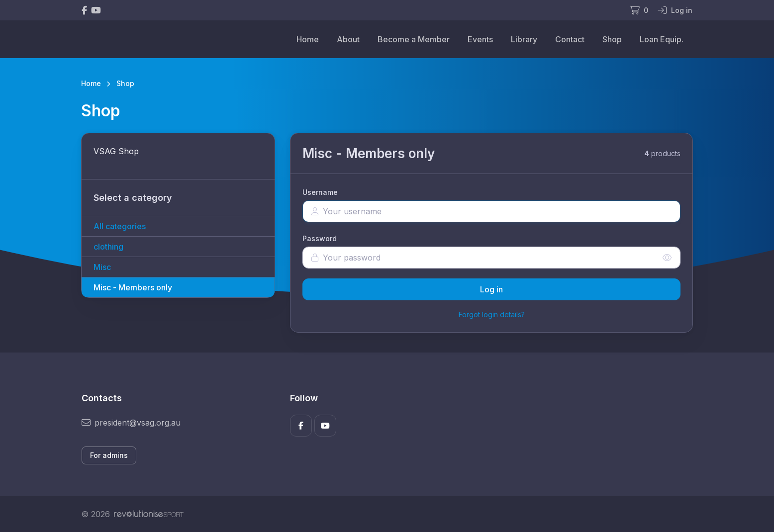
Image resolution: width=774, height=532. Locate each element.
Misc (102, 267)
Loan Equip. (662, 39)
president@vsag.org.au (131, 423)
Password (320, 238)
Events (480, 39)
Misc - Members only (133, 287)
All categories (120, 226)
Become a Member (414, 39)
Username (320, 192)
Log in (491, 289)
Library (524, 39)
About (348, 39)
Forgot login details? (492, 314)
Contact (570, 39)
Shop (612, 39)
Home (308, 39)
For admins (109, 455)
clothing (108, 247)
